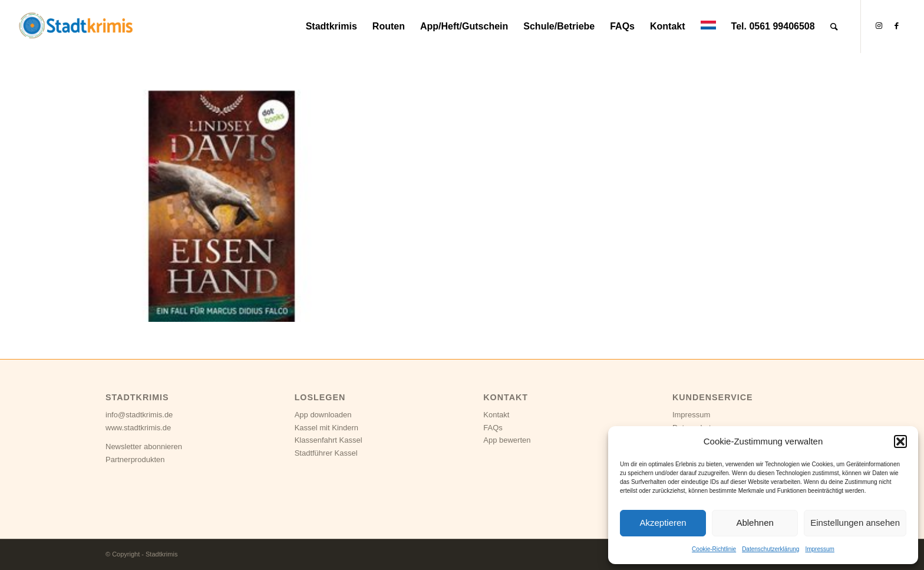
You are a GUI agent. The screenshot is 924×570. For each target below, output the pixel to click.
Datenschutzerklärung (770, 549)
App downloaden (323, 415)
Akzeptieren (663, 523)
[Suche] (834, 27)
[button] (900, 441)
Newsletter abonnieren (144, 447)
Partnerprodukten (135, 459)
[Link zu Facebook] (897, 26)
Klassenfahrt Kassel (329, 440)
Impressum (819, 549)
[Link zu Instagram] (879, 26)
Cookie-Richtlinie (714, 549)
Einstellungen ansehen (855, 523)
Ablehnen (755, 523)
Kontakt (496, 415)
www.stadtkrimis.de (138, 428)
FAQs (493, 428)
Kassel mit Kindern (326, 428)
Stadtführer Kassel (326, 453)
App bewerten (507, 440)
